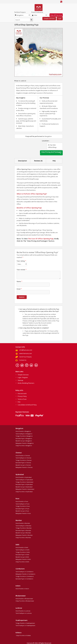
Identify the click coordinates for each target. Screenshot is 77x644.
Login (60, 18)
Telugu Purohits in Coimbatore (25, 576)
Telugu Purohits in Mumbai (24, 528)
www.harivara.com (26, 353)
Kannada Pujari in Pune (22, 508)
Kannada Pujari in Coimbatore (24, 578)
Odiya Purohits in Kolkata (23, 635)
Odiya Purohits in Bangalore (24, 445)
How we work (22, 393)
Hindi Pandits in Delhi (22, 547)
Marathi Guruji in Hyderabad (24, 486)
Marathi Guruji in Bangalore (24, 440)
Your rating (21, 261)
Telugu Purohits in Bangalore (24, 436)
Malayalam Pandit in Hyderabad (25, 489)
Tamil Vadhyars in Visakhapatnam (25, 625)
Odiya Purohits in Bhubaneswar (25, 601)
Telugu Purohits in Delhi (23, 552)
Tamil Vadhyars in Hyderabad (24, 479)
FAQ (54, 161)
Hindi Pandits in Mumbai (23, 523)
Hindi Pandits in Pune (22, 501)
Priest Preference (37, 12)
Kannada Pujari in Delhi (22, 554)
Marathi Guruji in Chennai (23, 465)
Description (23, 161)
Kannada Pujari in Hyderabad (24, 484)
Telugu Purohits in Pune (23, 506)
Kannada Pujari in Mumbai (23, 530)
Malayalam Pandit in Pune (23, 513)
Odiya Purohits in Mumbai (23, 537)
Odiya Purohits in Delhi (22, 561)
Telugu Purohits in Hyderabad (24, 482)
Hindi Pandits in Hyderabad (24, 477)
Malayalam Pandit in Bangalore (25, 443)
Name (19, 281)
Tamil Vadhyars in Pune (23, 504)
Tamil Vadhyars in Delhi (23, 549)
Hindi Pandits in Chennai (23, 455)
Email (19, 289)
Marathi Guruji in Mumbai (23, 532)
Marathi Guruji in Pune (22, 511)
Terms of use (22, 399)
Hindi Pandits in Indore (22, 588)
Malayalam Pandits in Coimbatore (25, 574)
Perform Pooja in (20, 12)
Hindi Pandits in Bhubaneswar (24, 598)
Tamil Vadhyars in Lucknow (24, 613)
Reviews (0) (38, 161)
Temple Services (49, 18)
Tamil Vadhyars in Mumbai (23, 525)
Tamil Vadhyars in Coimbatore (24, 571)
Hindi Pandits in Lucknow (23, 611)
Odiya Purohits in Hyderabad (24, 491)
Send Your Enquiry (25, 356)
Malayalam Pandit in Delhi (23, 559)
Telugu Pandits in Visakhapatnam (25, 623)
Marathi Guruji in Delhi (22, 557)
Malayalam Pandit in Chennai (24, 467)
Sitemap (20, 380)
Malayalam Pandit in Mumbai (24, 535)
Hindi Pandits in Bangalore (23, 431)
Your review (22, 269)
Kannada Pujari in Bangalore (24, 438)
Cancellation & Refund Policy (27, 404)
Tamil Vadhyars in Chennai (23, 457)
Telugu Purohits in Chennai (24, 460)
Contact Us (23, 360)
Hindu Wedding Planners (26, 383)
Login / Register (23, 377)
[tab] (23, 161)
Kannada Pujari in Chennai (23, 462)
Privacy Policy (22, 396)
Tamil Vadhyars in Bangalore (24, 433)
